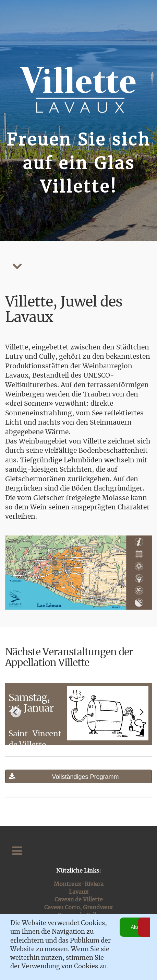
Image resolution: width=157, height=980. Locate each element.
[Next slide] (141, 712)
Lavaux (79, 892)
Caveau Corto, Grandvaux (78, 908)
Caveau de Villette (79, 900)
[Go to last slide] (16, 712)
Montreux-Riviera (79, 884)
